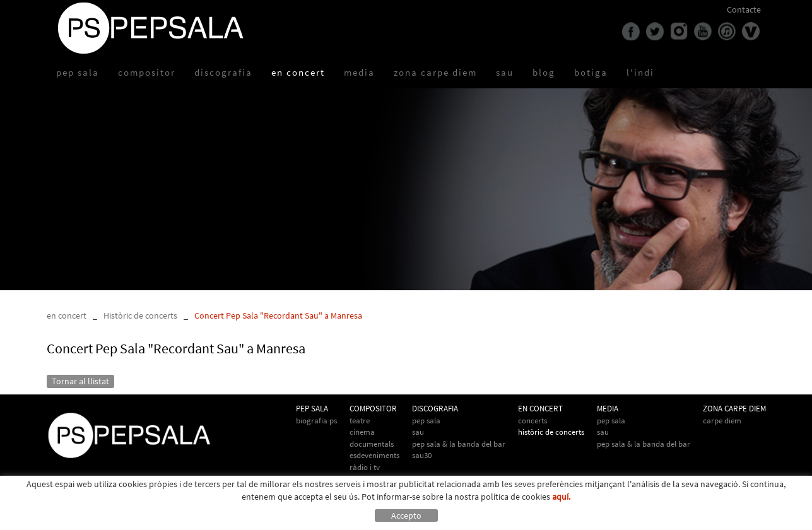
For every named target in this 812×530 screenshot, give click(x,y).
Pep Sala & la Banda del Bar (644, 444)
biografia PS (316, 421)
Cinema (362, 432)
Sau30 (422, 455)
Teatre (360, 421)
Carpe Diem (722, 421)
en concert (67, 315)
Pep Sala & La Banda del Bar (459, 444)
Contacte (744, 9)
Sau (418, 432)
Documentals (372, 444)
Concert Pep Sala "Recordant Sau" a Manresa (278, 315)
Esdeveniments (374, 455)
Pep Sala (426, 421)
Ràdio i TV (365, 467)
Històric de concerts (140, 315)
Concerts (533, 421)
